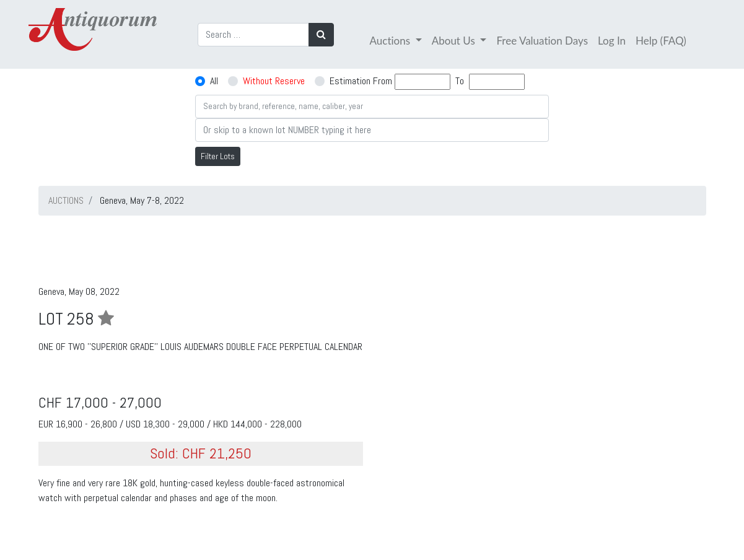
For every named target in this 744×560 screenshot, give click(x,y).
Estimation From (361, 81)
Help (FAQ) (661, 41)
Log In (612, 41)
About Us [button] (455, 41)
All (214, 81)
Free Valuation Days (542, 41)
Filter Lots (218, 156)
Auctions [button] (392, 41)
